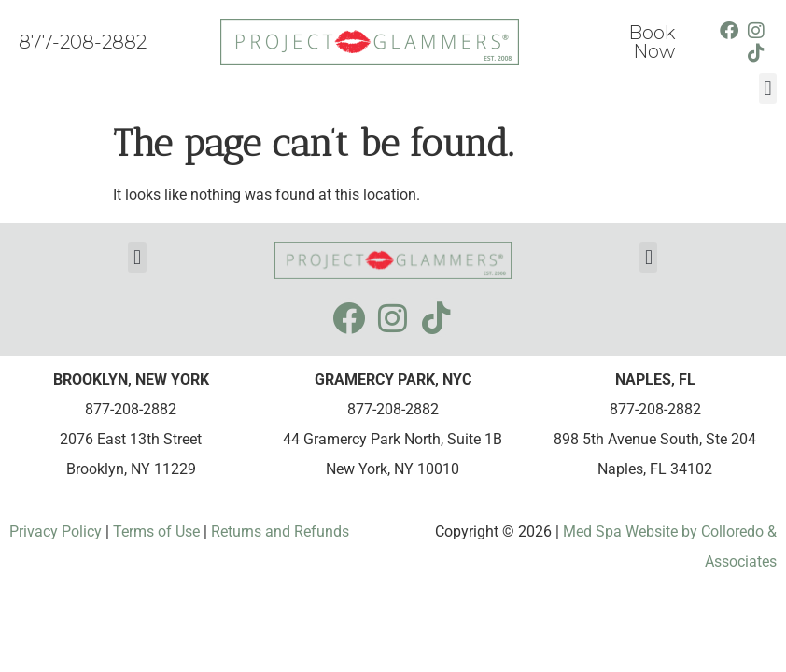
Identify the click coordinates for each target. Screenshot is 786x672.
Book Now (652, 42)
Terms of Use (154, 532)
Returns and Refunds (280, 532)
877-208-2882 (83, 42)
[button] (768, 88)
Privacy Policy (57, 532)
